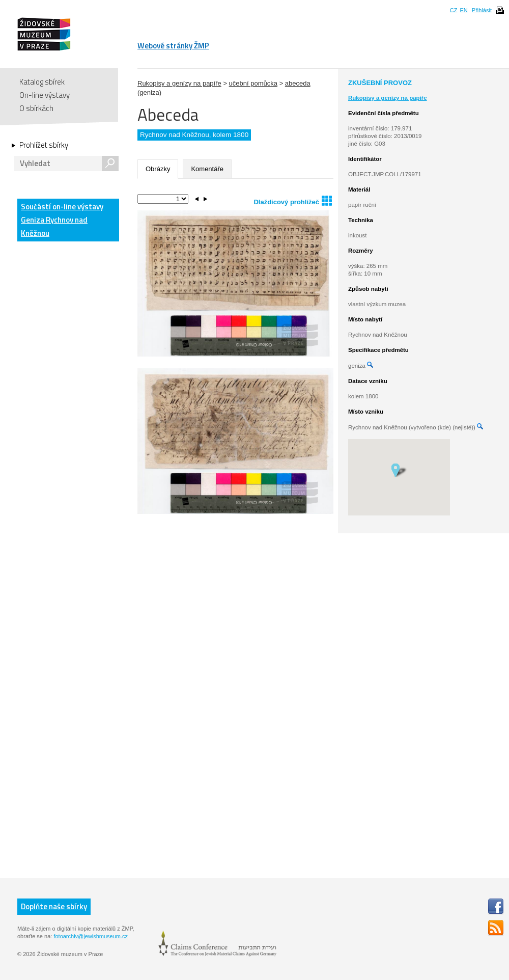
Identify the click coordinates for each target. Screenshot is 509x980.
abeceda (298, 83)
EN (463, 10)
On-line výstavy (45, 95)
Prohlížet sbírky (44, 145)
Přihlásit (482, 10)
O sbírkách (36, 108)
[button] (399, 470)
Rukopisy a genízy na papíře (179, 83)
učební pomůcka (253, 83)
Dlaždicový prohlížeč (293, 200)
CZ (454, 10)
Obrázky (158, 169)
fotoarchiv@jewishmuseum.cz (91, 936)
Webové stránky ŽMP (173, 46)
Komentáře (207, 169)
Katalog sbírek (42, 82)
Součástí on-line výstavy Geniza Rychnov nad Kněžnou (62, 220)
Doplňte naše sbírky (54, 906)
